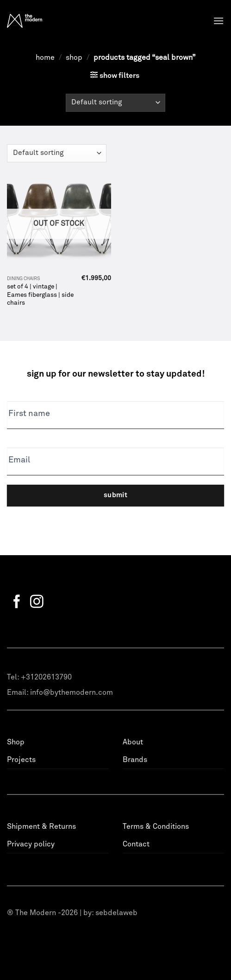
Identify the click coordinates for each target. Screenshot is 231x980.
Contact (136, 844)
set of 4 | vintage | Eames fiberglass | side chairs (40, 295)
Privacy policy (31, 844)
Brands (135, 760)
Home (45, 58)
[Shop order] (115, 103)
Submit (116, 495)
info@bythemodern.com (72, 692)
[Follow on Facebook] (17, 602)
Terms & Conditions (156, 826)
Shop (74, 58)
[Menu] (219, 21)
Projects (21, 760)
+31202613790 (46, 677)
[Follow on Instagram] (37, 602)
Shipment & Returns (41, 826)
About (133, 742)
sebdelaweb (116, 913)
